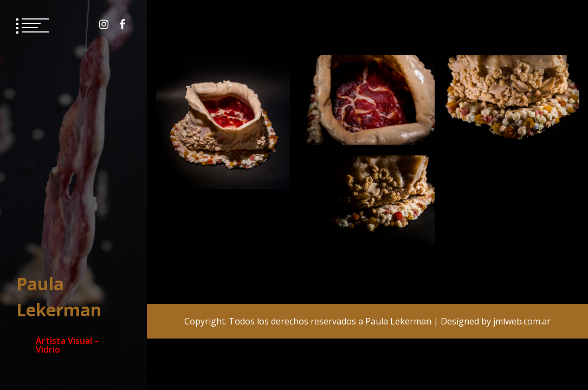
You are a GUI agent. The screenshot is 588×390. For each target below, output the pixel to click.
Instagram (104, 24)
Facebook (122, 24)
